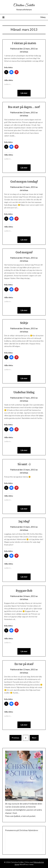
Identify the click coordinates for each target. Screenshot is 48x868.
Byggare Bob (24, 591)
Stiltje (24, 323)
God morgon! (24, 252)
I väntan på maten (24, 43)
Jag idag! (24, 521)
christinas (24, 52)
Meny (43, 17)
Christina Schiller (24, 5)
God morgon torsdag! (24, 182)
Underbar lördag (24, 392)
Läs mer (24, 93)
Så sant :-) (24, 464)
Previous (15, 738)
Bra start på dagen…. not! (24, 107)
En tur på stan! (24, 664)
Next (34, 738)
